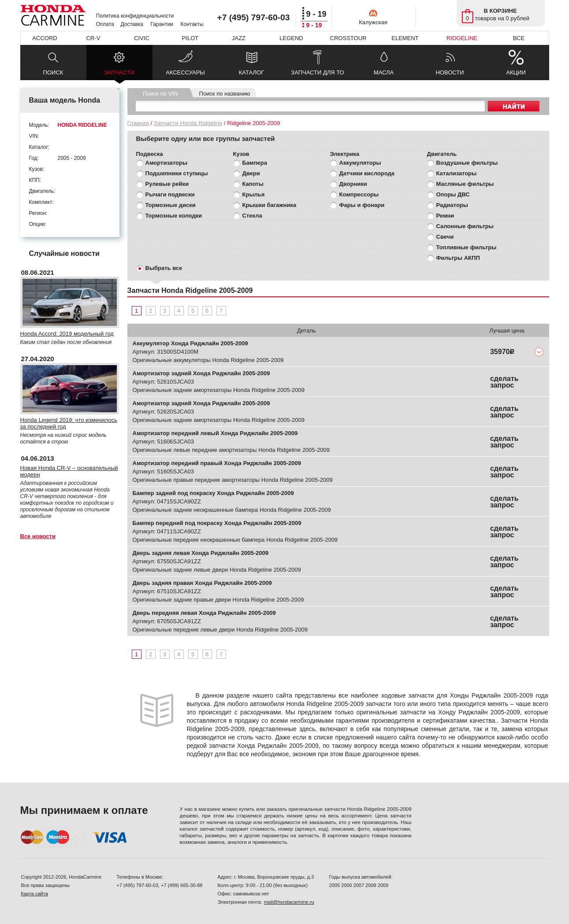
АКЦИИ (516, 72)
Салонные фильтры (465, 226)
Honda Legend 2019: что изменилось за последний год (69, 423)
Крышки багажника (270, 205)
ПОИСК (53, 72)
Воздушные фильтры (467, 163)
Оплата (105, 24)
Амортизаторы (167, 163)
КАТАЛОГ (251, 72)
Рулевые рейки (167, 184)
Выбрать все (164, 268)
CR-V (93, 38)
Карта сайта (35, 894)
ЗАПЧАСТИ (119, 75)
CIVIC (142, 38)
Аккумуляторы (360, 163)
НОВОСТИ (450, 72)
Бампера (255, 163)
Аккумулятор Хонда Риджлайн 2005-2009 (190, 343)
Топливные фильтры (467, 247)
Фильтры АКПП (458, 258)
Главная (138, 123)
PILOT (190, 38)
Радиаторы (452, 205)
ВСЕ (519, 38)
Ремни (445, 216)
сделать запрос (504, 382)
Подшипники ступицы (177, 173)
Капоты (253, 184)
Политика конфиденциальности (135, 16)
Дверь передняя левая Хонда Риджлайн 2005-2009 (204, 613)
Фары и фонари (362, 205)
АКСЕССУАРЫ (185, 72)
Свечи (445, 237)
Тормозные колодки (174, 216)
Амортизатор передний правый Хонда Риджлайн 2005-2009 (217, 463)
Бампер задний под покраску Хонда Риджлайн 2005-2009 (213, 493)
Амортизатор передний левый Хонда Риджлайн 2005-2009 (215, 433)
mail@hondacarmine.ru (289, 902)
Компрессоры (359, 194)
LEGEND (291, 38)
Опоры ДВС (453, 194)
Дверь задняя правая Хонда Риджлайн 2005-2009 (202, 583)
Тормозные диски (171, 205)
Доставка (132, 24)
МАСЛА (384, 72)
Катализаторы (457, 173)
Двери (251, 173)
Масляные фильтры (465, 184)
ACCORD (45, 38)
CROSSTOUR (348, 38)
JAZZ (239, 38)
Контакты (192, 24)
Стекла (252, 216)
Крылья (254, 194)
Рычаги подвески (170, 194)
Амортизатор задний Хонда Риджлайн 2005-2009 (201, 373)
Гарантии (162, 24)
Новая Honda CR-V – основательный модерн (69, 471)
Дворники (353, 184)
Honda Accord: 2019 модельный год (67, 334)
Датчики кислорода (367, 173)
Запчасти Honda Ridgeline (188, 123)
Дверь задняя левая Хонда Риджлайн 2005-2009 (201, 553)
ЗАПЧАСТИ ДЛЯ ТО (317, 72)
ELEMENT (405, 38)
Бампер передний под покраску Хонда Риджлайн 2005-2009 (217, 523)
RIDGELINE (462, 38)
